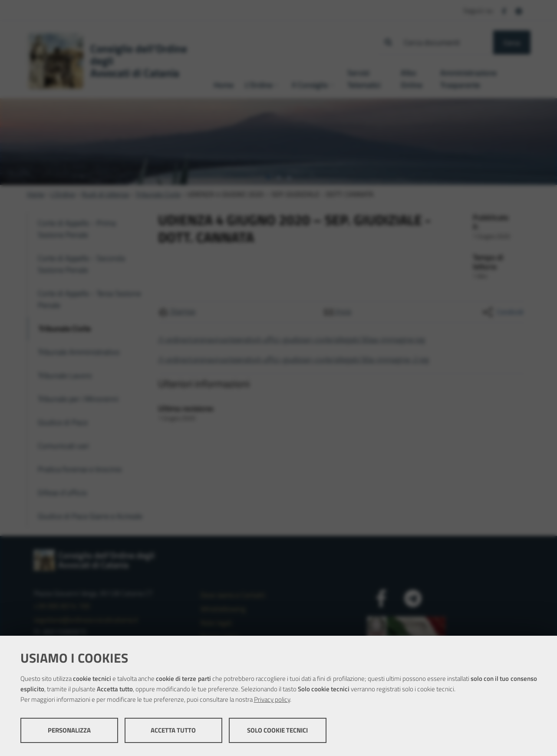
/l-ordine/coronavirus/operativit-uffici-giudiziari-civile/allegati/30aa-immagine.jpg (292, 339)
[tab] (268, 178)
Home (36, 194)
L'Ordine (63, 194)
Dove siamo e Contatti (233, 595)
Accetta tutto (173, 730)
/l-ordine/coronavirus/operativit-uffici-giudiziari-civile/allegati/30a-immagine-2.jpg (293, 359)
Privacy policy (272, 699)
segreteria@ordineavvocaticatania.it (86, 620)
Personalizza (69, 730)
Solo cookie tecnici (277, 730)
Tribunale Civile (158, 194)
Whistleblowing (223, 609)
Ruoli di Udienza (105, 194)
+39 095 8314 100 (62, 606)
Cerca (512, 43)
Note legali (216, 623)
